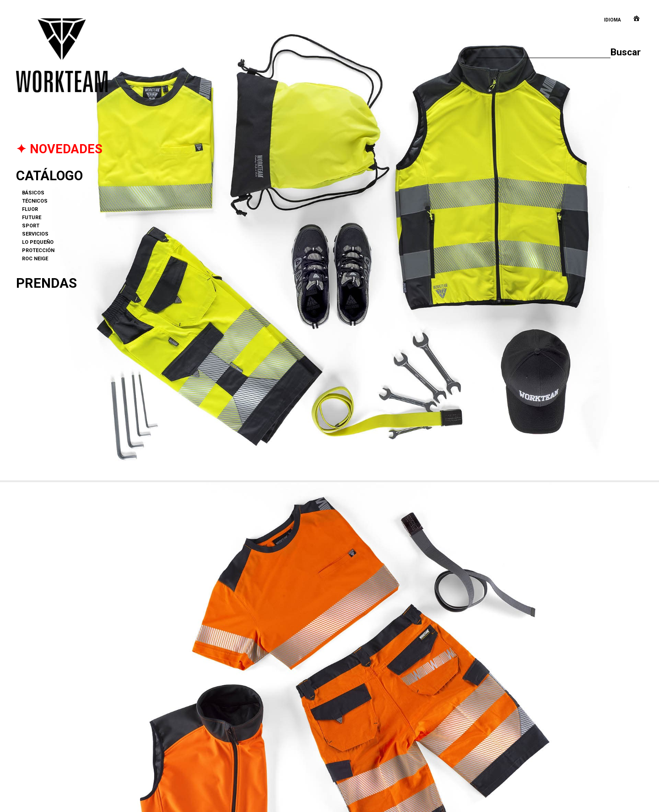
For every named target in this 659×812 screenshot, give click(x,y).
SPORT (31, 226)
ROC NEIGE (35, 259)
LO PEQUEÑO (38, 242)
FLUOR (30, 209)
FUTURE (32, 218)
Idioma (613, 20)
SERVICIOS (35, 234)
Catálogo (49, 176)
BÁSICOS (33, 193)
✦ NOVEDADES (59, 149)
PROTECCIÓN (38, 250)
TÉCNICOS (35, 201)
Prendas (46, 283)
